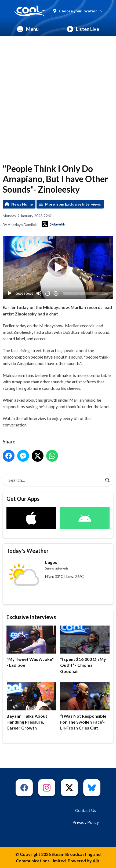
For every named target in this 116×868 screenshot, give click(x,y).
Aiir (96, 861)
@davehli (53, 224)
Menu (28, 29)
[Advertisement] (58, 97)
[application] (58, 268)
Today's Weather (28, 551)
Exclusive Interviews (31, 617)
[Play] (10, 293)
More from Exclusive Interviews (73, 204)
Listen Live (83, 29)
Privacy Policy (86, 822)
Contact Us (86, 810)
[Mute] (39, 293)
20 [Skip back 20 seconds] (48, 293)
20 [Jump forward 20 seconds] (56, 293)
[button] (58, 268)
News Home (22, 204)
